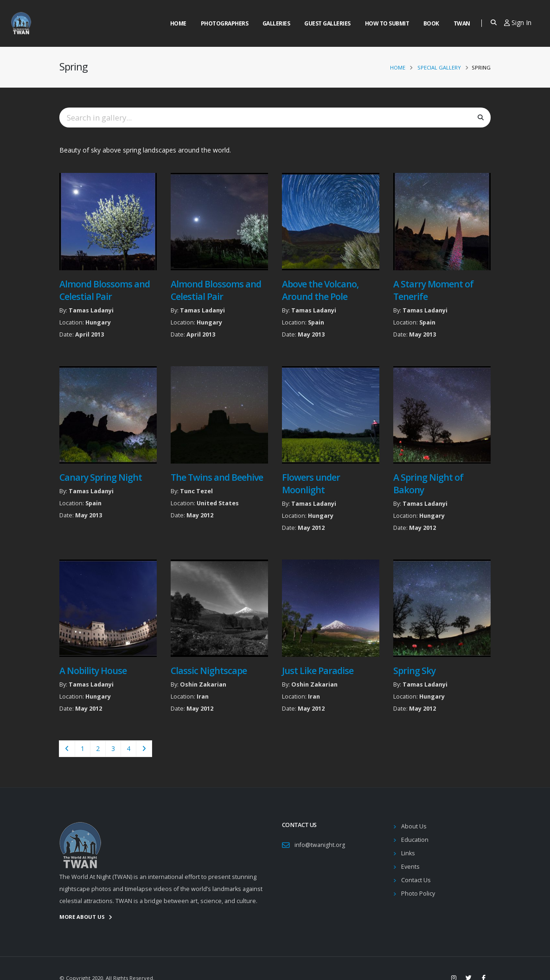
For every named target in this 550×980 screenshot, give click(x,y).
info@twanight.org (320, 845)
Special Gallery (439, 67)
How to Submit (387, 23)
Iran (203, 697)
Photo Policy (418, 894)
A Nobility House (93, 671)
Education (415, 840)
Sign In (518, 22)
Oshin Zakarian (203, 684)
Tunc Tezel (196, 491)
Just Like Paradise (318, 671)
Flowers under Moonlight (311, 484)
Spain (316, 322)
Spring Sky (414, 671)
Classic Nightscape (209, 671)
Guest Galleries (327, 23)
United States (218, 503)
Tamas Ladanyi (91, 310)
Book (431, 23)
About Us (414, 826)
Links (408, 853)
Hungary (98, 322)
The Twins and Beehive (217, 477)
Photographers (225, 23)
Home (178, 23)
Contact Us (416, 880)
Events (410, 867)
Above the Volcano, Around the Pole (320, 290)
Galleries (276, 23)
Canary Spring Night (101, 477)
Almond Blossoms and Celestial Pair (105, 290)
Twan (462, 23)
